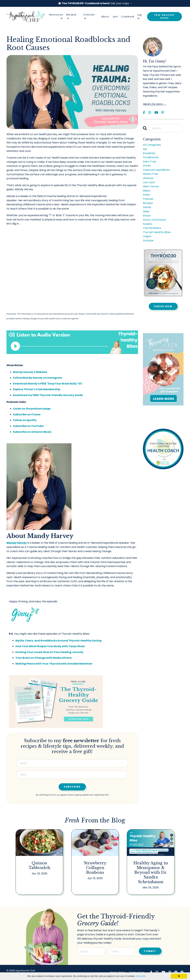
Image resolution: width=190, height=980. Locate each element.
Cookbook (128, 17)
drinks (147, 166)
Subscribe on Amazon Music (32, 432)
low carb (149, 182)
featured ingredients (156, 170)
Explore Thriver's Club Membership (37, 389)
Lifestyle (89, 16)
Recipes (71, 16)
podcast (148, 199)
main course (151, 186)
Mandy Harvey (17, 543)
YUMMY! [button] (150, 951)
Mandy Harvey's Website (30, 372)
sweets (148, 224)
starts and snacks (155, 220)
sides (146, 211)
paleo (146, 195)
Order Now (163, 306)
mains (147, 191)
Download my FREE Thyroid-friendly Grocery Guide (48, 395)
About (105, 17)
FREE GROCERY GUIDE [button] (165, 16)
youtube (148, 240)
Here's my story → (155, 104)
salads (147, 207)
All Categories (152, 145)
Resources (56, 16)
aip (145, 149)
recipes (148, 203)
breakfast (149, 153)
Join (115, 17)
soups (147, 215)
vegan (147, 236)
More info (141, 976)
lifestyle (148, 178)
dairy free (149, 162)
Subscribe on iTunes (27, 414)
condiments (151, 157)
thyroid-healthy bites (157, 232)
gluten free (150, 174)
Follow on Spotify (25, 420)
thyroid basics (152, 228)
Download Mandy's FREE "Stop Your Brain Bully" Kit (48, 384)
